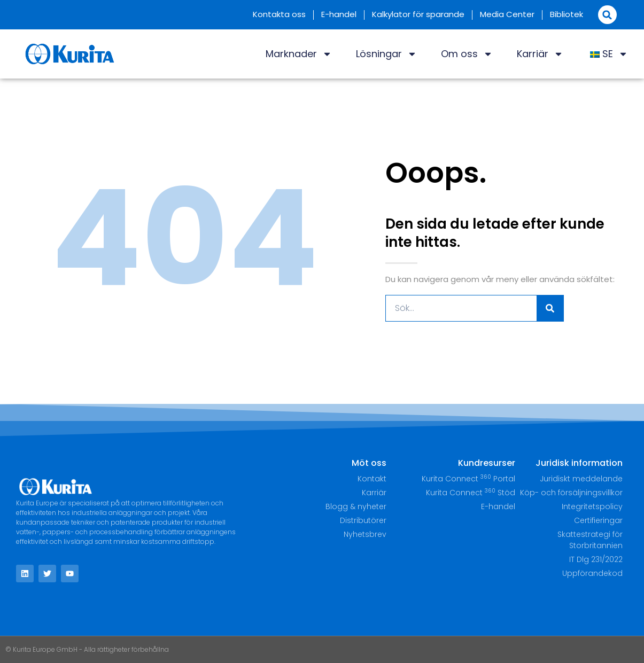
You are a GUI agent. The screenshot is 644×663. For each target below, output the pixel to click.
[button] (607, 15)
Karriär (540, 54)
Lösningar (386, 54)
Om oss (467, 54)
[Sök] (550, 308)
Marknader (299, 54)
